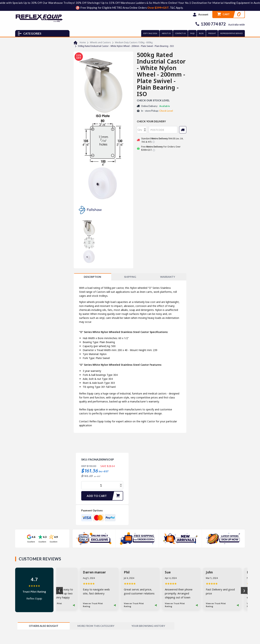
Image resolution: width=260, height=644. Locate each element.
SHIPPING (130, 277)
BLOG (201, 33)
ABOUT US (166, 33)
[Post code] (163, 130)
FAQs (192, 33)
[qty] (142, 130)
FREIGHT (212, 33)
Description (92, 277)
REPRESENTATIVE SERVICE (231, 33)
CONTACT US (180, 33)
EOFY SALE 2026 (150, 33)
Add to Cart (105, 496)
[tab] (92, 277)
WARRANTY (168, 277)
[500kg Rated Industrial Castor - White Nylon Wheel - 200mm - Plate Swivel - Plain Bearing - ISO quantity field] (102, 485)
